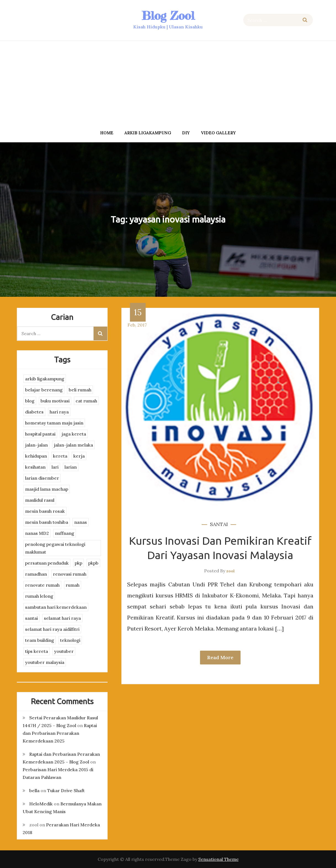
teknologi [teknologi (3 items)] (70, 640)
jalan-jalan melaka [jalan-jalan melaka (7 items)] (73, 445)
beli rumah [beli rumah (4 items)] (80, 390)
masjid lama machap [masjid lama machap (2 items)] (47, 489)
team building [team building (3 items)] (40, 640)
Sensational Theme (218, 859)
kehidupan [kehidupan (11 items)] (36, 456)
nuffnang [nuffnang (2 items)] (65, 533)
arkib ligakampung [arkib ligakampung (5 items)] (45, 379)
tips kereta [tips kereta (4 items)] (37, 651)
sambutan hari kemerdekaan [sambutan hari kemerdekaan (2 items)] (56, 607)
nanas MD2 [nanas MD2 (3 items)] (37, 533)
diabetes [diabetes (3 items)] (34, 412)
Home (107, 133)
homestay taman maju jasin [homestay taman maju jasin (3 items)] (54, 423)
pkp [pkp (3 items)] (78, 563)
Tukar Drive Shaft (66, 790)
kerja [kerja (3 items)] (79, 456)
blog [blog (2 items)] (30, 401)
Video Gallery (218, 133)
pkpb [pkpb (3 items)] (93, 563)
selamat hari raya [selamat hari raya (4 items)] (62, 618)
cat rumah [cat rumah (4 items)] (86, 401)
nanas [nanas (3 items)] (81, 522)
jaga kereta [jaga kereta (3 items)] (74, 434)
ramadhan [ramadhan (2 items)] (36, 574)
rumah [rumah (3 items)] (73, 585)
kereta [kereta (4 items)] (60, 456)
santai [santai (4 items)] (31, 618)
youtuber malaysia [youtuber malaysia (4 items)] (45, 662)
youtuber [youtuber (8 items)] (64, 651)
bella (34, 790)
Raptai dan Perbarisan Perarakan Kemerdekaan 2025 (60, 733)
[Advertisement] (168, 84)
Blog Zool (168, 16)
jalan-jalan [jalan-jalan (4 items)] (36, 445)
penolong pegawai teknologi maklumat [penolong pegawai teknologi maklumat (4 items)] (55, 548)
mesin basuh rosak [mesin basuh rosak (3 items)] (45, 511)
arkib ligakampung (148, 133)
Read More (220, 657)
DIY (186, 133)
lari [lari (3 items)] (55, 467)
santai (219, 524)
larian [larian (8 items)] (71, 467)
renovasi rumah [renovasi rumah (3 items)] (70, 574)
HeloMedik (41, 804)
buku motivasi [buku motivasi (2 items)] (55, 401)
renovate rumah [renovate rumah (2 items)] (42, 585)
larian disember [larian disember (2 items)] (42, 478)
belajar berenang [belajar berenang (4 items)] (44, 390)
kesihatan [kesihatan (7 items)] (35, 467)
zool (230, 571)
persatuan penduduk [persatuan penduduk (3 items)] (47, 563)
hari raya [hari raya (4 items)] (59, 412)
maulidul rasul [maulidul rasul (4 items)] (40, 500)
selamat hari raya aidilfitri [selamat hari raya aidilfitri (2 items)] (52, 629)
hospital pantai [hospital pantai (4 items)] (40, 434)
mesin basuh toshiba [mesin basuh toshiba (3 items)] (47, 522)
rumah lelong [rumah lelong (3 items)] (39, 596)
